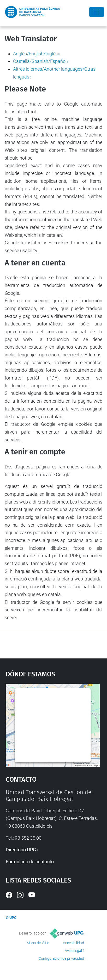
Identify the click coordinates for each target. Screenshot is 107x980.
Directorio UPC (21, 850)
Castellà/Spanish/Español (40, 61)
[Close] (97, 12)
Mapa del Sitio (38, 943)
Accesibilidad (73, 943)
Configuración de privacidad (61, 958)
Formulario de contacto (30, 862)
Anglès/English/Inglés (35, 54)
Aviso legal (73, 951)
